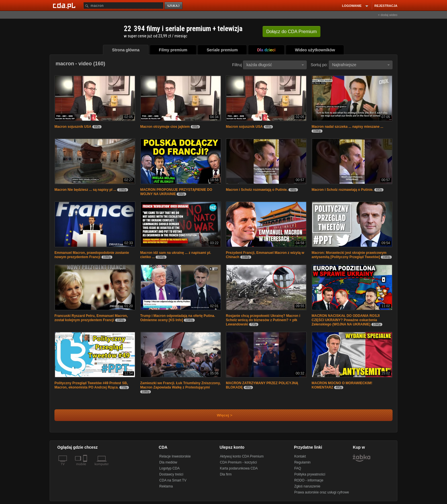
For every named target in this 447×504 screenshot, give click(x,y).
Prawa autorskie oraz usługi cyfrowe (322, 492)
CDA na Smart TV (173, 480)
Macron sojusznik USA (73, 127)
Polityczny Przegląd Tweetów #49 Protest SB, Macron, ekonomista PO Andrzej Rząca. (91, 385)
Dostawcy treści (171, 474)
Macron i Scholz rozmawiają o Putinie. (257, 190)
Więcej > (220, 415)
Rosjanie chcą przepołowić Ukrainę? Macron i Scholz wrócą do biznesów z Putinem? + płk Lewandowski (263, 320)
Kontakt (300, 456)
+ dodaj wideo (388, 15)
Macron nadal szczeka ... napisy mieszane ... (347, 127)
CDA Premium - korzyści (238, 462)
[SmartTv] (86, 467)
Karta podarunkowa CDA (239, 468)
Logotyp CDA (169, 468)
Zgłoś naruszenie (307, 486)
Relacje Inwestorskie (175, 456)
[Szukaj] (123, 6)
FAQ (298, 468)
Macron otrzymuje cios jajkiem (165, 127)
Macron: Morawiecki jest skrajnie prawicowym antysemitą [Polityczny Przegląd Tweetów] (349, 255)
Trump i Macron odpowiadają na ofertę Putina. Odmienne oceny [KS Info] (178, 318)
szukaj (174, 6)
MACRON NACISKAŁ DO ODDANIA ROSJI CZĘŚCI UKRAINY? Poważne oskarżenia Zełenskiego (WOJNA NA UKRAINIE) (346, 320)
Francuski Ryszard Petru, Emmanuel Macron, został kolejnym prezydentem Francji (91, 318)
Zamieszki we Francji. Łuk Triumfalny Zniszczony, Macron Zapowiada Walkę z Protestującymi (180, 385)
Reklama (166, 486)
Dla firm (226, 474)
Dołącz (291, 32)
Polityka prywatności (310, 474)
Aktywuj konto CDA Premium (242, 456)
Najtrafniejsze (361, 65)
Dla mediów (168, 462)
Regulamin (302, 462)
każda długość (275, 65)
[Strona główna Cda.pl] (65, 5)
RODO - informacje (309, 480)
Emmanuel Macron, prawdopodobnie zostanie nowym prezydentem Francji (92, 255)
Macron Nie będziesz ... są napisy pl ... (85, 190)
